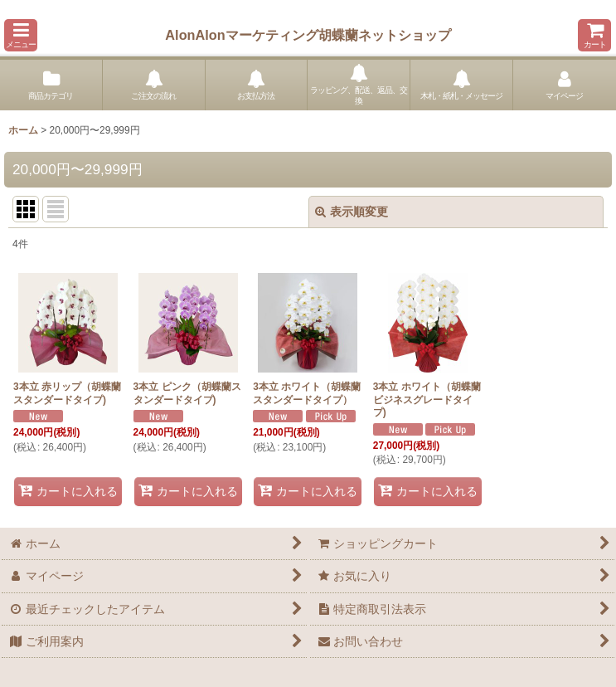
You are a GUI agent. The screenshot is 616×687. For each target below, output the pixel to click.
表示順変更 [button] (352, 212)
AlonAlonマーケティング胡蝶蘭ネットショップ (308, 35)
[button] (21, 35)
